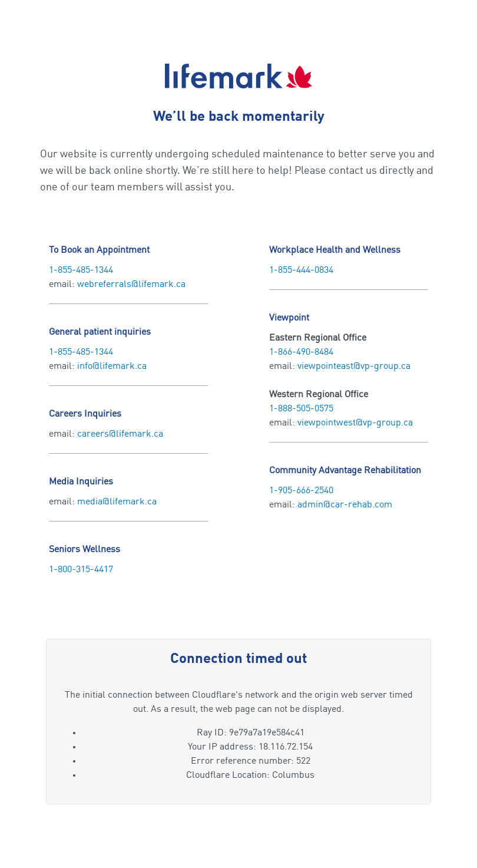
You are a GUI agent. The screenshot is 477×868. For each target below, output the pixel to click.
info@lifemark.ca (112, 367)
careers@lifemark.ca (120, 434)
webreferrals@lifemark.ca (131, 285)
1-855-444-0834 (301, 270)
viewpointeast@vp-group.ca (354, 367)
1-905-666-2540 (301, 491)
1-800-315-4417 (81, 570)
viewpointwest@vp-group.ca (355, 423)
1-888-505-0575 (301, 409)
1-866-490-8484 (301, 352)
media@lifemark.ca (117, 502)
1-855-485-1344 (81, 270)
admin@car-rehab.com (345, 505)
